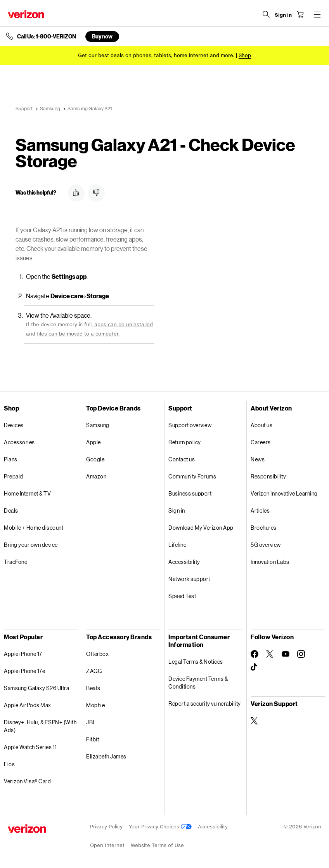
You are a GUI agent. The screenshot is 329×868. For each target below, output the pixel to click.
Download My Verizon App (201, 528)
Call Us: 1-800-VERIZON (47, 37)
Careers (261, 442)
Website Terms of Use (157, 845)
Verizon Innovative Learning (284, 493)
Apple (94, 442)
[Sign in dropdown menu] (283, 15)
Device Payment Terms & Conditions (198, 683)
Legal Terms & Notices (196, 662)
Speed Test (182, 596)
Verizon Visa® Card (27, 781)
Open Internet (107, 845)
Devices (14, 425)
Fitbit (93, 739)
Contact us (182, 459)
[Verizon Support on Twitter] (255, 721)
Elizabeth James (106, 756)
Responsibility (268, 476)
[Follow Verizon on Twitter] (270, 654)
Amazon (96, 476)
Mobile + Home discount (34, 528)
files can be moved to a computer (78, 334)
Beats (93, 688)
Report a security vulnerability (205, 704)
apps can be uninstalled (124, 324)
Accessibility (184, 562)
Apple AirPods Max (28, 705)
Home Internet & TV (27, 493)
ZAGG (94, 671)
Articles (260, 511)
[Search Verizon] (266, 14)
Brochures (264, 528)
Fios (9, 764)
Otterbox (97, 654)
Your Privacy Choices (160, 827)
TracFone (16, 562)
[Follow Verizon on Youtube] (286, 654)
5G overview (266, 545)
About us (261, 425)
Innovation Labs (270, 562)
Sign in (177, 511)
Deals (11, 511)
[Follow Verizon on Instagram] (301, 654)
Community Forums (192, 476)
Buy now (102, 36)
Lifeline (177, 545)
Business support (190, 493)
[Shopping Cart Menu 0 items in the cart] (300, 14)
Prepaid (14, 476)
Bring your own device (31, 545)
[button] (76, 193)
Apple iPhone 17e (24, 671)
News (258, 459)
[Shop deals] (245, 55)
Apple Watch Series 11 (30, 747)
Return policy (185, 442)
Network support (189, 579)
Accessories (19, 442)
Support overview (190, 425)
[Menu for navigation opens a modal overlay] (317, 14)
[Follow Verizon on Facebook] (255, 654)
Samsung (98, 425)
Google (95, 459)
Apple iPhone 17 (23, 654)
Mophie (95, 705)
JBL (91, 722)
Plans (11, 459)
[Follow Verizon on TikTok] (255, 667)
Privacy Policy (106, 827)
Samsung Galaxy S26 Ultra (36, 688)
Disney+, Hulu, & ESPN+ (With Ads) (40, 726)
